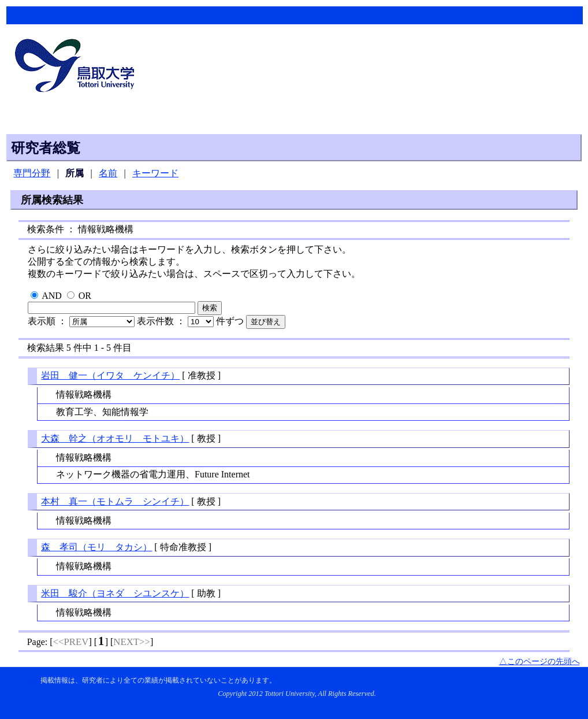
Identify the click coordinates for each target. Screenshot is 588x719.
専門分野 (32, 173)
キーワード (155, 173)
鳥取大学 (78, 67)
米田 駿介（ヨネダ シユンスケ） (115, 593)
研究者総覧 (46, 148)
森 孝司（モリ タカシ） (96, 547)
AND (52, 296)
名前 (108, 173)
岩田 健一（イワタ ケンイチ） (110, 375)
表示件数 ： (176, 321)
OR (85, 296)
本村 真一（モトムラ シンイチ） (115, 501)
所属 (75, 173)
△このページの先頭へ (539, 661)
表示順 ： (82, 321)
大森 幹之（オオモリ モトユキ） (115, 438)
